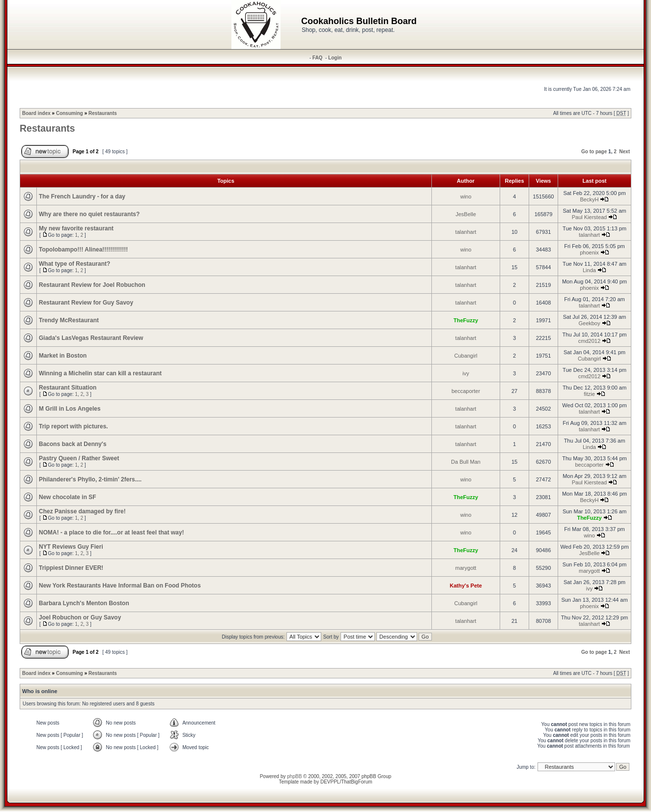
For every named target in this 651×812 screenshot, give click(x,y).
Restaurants (103, 113)
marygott (466, 568)
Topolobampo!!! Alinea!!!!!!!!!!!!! (83, 250)
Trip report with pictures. (73, 426)
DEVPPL (330, 782)
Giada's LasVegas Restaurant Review (91, 338)
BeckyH (590, 199)
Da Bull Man (466, 462)
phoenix (589, 252)
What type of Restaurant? (74, 264)
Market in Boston (63, 356)
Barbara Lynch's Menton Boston (84, 603)
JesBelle (466, 214)
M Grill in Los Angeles (70, 409)
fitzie (589, 394)
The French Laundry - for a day (82, 196)
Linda (589, 270)
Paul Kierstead (590, 217)
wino (466, 196)
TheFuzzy (466, 320)
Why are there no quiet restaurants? (89, 214)
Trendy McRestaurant (69, 320)
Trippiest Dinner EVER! (71, 568)
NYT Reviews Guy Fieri (71, 547)
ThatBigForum (356, 782)
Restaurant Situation (68, 388)
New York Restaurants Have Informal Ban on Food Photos (120, 586)
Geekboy (589, 323)
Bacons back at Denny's (73, 444)
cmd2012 (589, 341)
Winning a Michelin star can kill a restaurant (100, 373)
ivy (466, 373)
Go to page (594, 152)
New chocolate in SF (68, 497)
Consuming (70, 113)
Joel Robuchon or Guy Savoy (80, 617)
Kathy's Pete (466, 586)
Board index (36, 113)
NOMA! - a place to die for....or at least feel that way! (111, 532)
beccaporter (466, 391)
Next (624, 152)
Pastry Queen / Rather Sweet (79, 458)
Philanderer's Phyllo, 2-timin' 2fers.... (90, 479)
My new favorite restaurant (76, 228)
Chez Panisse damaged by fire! (82, 511)
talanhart (466, 232)
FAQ (318, 58)
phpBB (294, 776)
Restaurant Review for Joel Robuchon (92, 285)
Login (335, 58)
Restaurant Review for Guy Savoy (86, 303)
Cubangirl (466, 356)
